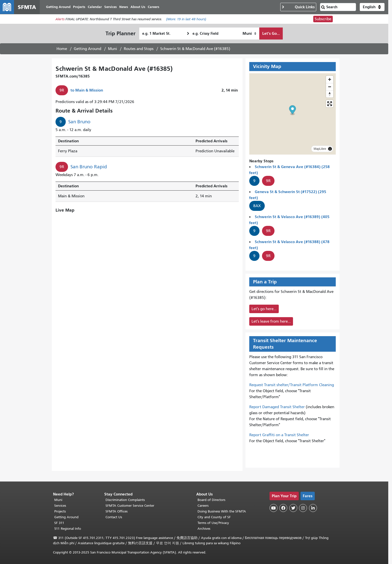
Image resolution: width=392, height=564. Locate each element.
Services (60, 506)
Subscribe (323, 19)
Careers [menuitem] (153, 7)
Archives (204, 529)
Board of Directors (211, 500)
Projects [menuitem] (79, 7)
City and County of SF (214, 517)
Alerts (60, 19)
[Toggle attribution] (330, 149)
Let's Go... (271, 33)
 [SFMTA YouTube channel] (273, 508)
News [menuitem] (124, 7)
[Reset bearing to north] (330, 94)
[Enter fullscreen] (330, 104)
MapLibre (320, 149)
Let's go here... (264, 309)
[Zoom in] (330, 79)
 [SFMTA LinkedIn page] (313, 508)
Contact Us (114, 517)
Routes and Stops (139, 49)
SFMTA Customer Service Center (130, 506)
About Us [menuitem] (138, 7)
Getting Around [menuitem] (58, 7)
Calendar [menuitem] (95, 7)
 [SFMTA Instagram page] (303, 508)
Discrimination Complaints (125, 500)
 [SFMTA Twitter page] (293, 508)
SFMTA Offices (116, 511)
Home (62, 49)
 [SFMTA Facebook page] (283, 508)
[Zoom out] (330, 87)
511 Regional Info (68, 529)
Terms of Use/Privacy (213, 523)
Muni (112, 49)
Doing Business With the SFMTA (222, 511)
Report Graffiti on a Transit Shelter (279, 435)
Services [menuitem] (110, 7)
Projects (60, 511)
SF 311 (59, 523)
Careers (203, 506)
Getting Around (87, 49)
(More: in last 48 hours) (186, 19)
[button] (372, 7)
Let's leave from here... (271, 321)
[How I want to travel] (249, 34)
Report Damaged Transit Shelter (277, 407)
